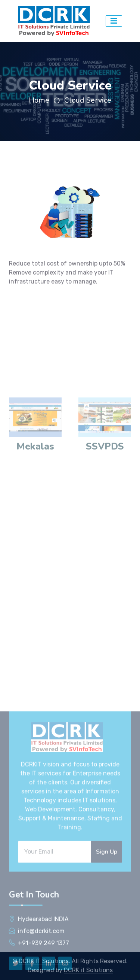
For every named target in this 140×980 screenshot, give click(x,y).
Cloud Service (88, 100)
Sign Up (107, 944)
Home (39, 100)
